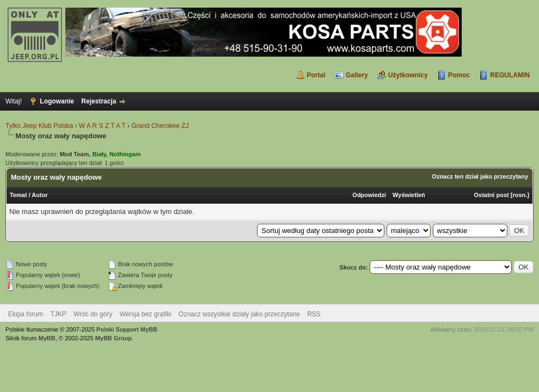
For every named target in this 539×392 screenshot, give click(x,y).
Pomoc (459, 75)
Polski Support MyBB (127, 329)
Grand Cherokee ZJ (160, 126)
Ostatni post (492, 195)
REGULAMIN (510, 75)
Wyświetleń (409, 195)
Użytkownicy (408, 75)
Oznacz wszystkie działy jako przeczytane (239, 314)
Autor (39, 195)
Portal (316, 75)
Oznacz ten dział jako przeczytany (480, 176)
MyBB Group (114, 338)
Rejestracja (99, 101)
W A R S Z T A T (102, 126)
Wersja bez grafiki (146, 314)
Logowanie (57, 101)
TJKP (58, 314)
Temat (19, 195)
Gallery (357, 75)
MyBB (47, 338)
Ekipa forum (26, 314)
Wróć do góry (93, 314)
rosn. (520, 195)
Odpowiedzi (369, 195)
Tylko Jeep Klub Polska (39, 126)
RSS (314, 314)
